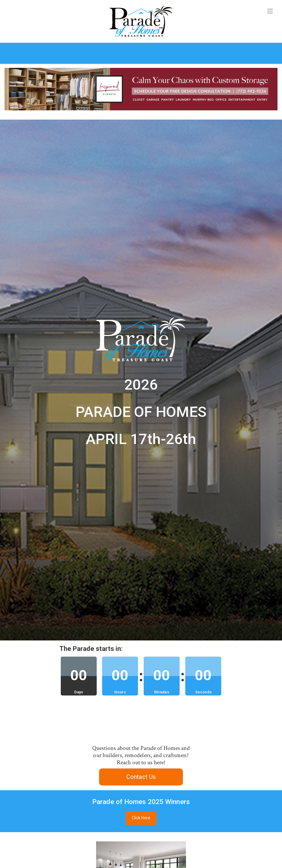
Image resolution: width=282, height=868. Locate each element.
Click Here (141, 818)
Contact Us (141, 777)
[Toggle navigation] (270, 11)
